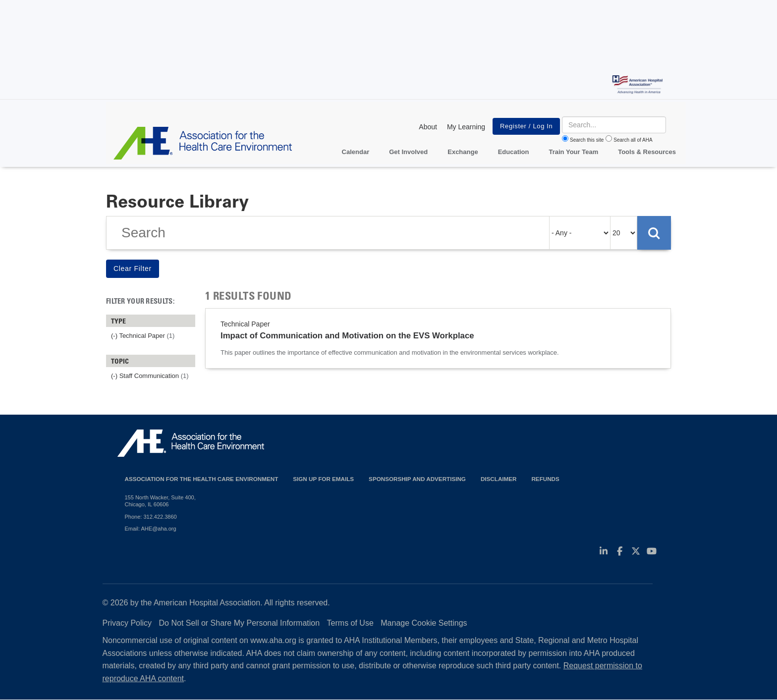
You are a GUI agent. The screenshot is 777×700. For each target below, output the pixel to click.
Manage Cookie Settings (424, 623)
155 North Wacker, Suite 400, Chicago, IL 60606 (160, 501)
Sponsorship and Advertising (417, 479)
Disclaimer (499, 479)
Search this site (587, 140)
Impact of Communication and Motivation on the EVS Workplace (347, 336)
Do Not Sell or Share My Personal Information (240, 623)
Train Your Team (574, 152)
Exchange (463, 152)
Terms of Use (350, 623)
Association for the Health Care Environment (202, 479)
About (428, 127)
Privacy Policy (127, 623)
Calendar (356, 152)
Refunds (545, 479)
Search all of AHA (633, 140)
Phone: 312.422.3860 (151, 517)
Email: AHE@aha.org (151, 529)
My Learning (466, 127)
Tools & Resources (647, 152)
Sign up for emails (323, 479)
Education (514, 152)
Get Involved (408, 152)
